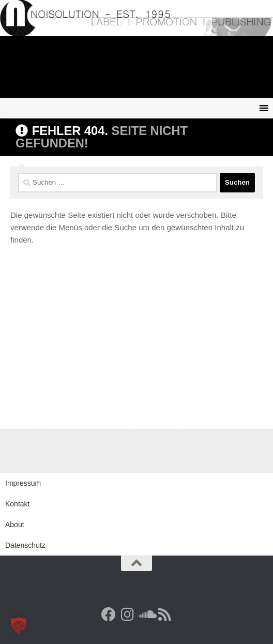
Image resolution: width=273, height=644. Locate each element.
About (15, 525)
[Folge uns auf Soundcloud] (146, 615)
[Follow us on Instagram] (127, 615)
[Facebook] (109, 615)
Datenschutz (25, 545)
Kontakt (17, 504)
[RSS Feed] (164, 615)
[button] (19, 625)
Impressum (23, 483)
